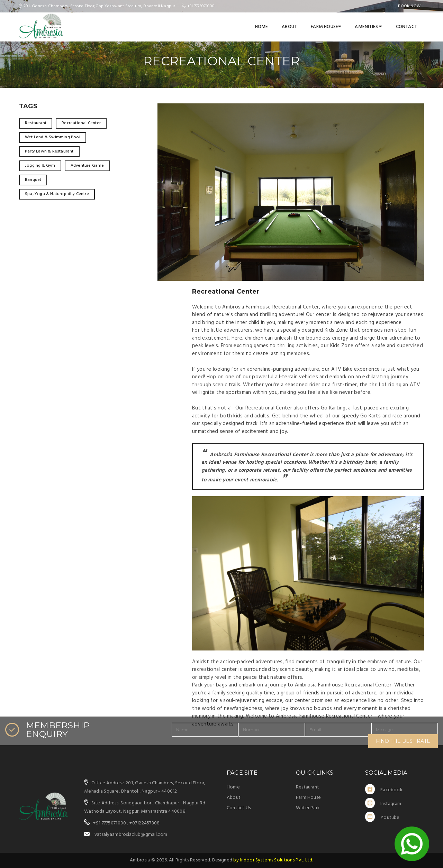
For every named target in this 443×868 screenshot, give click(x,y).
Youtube (382, 817)
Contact (406, 27)
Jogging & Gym (40, 166)
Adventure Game (87, 166)
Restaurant (36, 123)
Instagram (383, 803)
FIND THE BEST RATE (403, 741)
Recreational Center (81, 123)
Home (262, 27)
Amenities (368, 27)
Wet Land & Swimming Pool (53, 137)
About (289, 27)
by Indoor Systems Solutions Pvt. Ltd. (273, 860)
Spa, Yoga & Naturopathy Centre (57, 194)
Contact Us (239, 808)
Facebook (384, 789)
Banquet (33, 180)
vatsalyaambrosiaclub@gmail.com (131, 835)
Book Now (409, 6)
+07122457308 (144, 823)
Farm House (326, 27)
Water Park (308, 808)
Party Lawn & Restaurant (49, 151)
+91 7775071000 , (111, 823)
